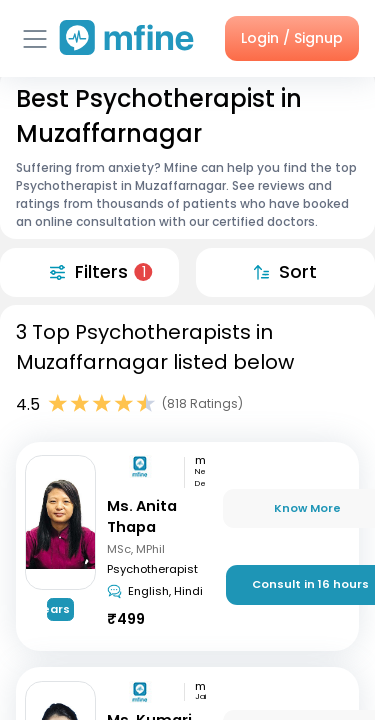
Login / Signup (292, 38)
